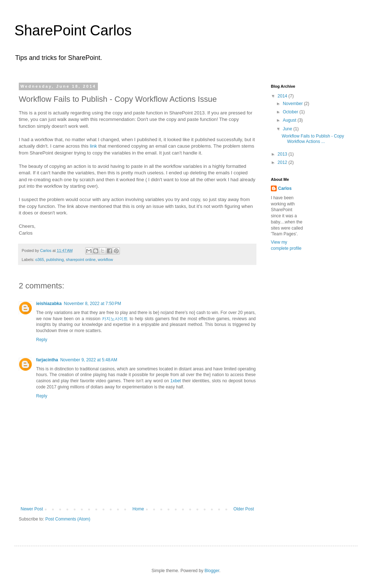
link (94, 146)
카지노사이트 (115, 319)
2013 (283, 154)
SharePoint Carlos (73, 30)
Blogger (212, 571)
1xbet (176, 381)
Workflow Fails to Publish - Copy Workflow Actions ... (313, 139)
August (290, 120)
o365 (40, 260)
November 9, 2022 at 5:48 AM (89, 360)
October (291, 112)
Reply (42, 340)
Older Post (244, 509)
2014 (283, 96)
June (288, 129)
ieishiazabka (49, 304)
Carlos (285, 188)
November (293, 104)
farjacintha (47, 360)
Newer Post (32, 509)
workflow (105, 260)
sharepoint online (81, 260)
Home (138, 509)
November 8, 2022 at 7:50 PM (92, 304)
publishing (55, 260)
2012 (283, 162)
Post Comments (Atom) (68, 519)
